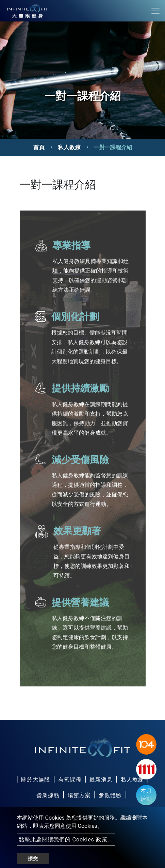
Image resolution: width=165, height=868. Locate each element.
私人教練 (69, 147)
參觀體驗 (110, 795)
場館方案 (79, 795)
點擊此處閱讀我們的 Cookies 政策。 (66, 840)
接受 (33, 858)
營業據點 (48, 795)
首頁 (39, 147)
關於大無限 (36, 780)
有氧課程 (70, 780)
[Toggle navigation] (155, 11)
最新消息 (101, 780)
